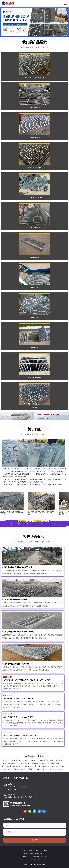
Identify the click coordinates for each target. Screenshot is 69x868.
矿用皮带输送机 (56, 763)
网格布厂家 (17, 766)
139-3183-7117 (15, 787)
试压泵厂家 (25, 760)
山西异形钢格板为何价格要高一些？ (16, 664)
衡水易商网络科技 (39, 864)
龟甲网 (10, 769)
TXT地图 (35, 856)
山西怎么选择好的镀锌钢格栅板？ (15, 600)
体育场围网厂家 (15, 760)
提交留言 (34, 840)
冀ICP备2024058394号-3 (37, 853)
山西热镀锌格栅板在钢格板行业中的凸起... (19, 632)
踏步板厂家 (54, 766)
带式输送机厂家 (44, 763)
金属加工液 (59, 760)
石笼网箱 (23, 769)
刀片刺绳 (30, 769)
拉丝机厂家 (5, 760)
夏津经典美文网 (13, 763)
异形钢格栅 (22, 479)
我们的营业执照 (34, 860)
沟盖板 (4, 769)
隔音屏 (45, 769)
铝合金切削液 (44, 760)
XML (29, 856)
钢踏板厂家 (46, 766)
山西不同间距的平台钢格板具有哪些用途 (19, 699)
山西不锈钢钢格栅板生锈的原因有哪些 (18, 717)
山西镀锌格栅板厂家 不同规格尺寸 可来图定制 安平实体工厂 (26, 680)
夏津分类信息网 (33, 763)
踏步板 (36, 482)
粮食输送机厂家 (27, 766)
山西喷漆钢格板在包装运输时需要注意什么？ (21, 735)
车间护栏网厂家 (7, 766)
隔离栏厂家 (37, 766)
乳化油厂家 (34, 760)
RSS (24, 856)
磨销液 (52, 760)
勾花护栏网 (53, 769)
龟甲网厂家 (63, 766)
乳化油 (4, 763)
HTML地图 (43, 856)
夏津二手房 (23, 763)
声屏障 (16, 769)
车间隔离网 (38, 769)
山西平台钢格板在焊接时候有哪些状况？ (18, 567)
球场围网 (61, 769)
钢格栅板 (30, 469)
